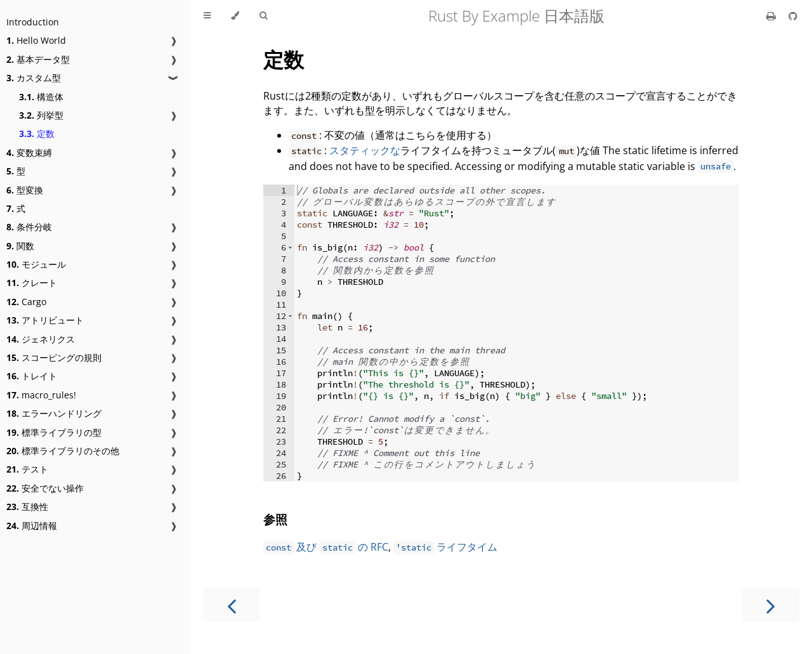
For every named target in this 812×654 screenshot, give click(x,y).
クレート (32, 283)
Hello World (36, 40)
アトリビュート (45, 320)
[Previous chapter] (232, 605)
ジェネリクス (41, 339)
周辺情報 (32, 526)
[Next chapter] (771, 605)
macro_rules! (41, 395)
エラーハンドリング (54, 413)
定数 (37, 134)
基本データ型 (38, 59)
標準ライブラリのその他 (63, 451)
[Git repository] (793, 16)
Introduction (33, 22)
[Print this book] (772, 16)
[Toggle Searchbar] (263, 16)
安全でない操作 (45, 488)
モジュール (36, 264)
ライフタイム (445, 547)
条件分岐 (29, 227)
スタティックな (365, 150)
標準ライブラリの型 (54, 432)
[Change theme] (235, 16)
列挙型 (41, 115)
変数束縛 (29, 153)
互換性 (27, 507)
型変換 (25, 190)
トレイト (32, 376)
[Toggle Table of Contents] (207, 16)
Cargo (26, 302)
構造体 (41, 97)
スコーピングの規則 (54, 357)
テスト (27, 469)
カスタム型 (34, 78)
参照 (275, 519)
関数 (20, 246)
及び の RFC (326, 547)
